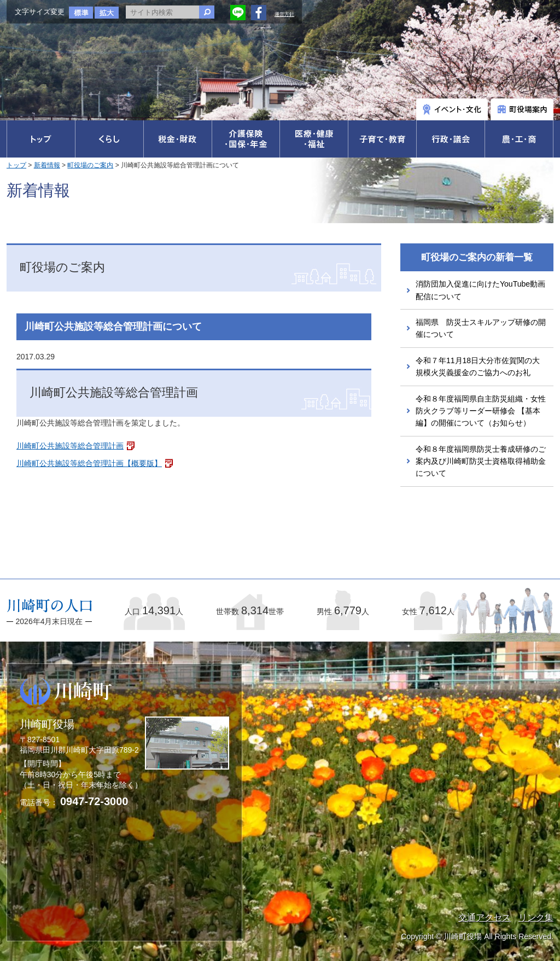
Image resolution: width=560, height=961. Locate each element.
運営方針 (284, 14)
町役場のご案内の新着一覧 (477, 257)
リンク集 (536, 918)
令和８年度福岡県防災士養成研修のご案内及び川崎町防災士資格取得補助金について (481, 461)
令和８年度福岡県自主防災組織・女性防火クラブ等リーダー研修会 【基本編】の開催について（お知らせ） (481, 411)
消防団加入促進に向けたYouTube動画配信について (480, 290)
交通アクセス (485, 918)
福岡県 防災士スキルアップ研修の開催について (481, 328)
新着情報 (47, 165)
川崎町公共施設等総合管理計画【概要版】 (89, 463)
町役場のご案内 (90, 165)
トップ (16, 165)
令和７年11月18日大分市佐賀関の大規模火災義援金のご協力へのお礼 (478, 366)
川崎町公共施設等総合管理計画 (70, 446)
